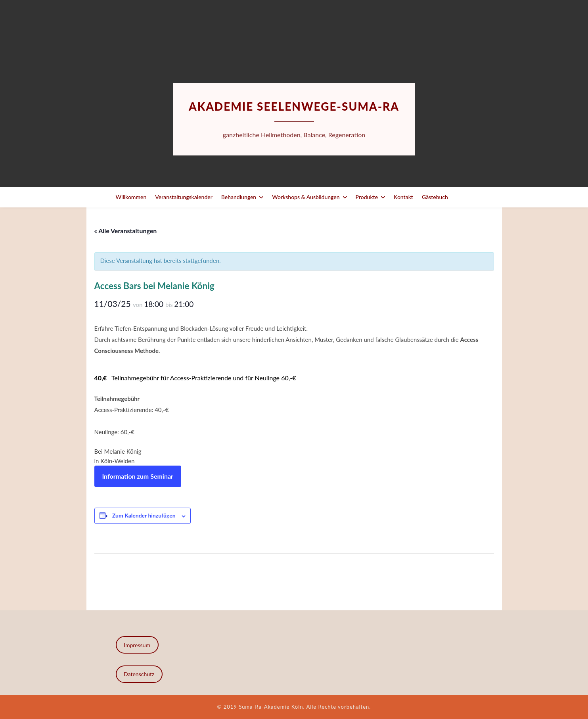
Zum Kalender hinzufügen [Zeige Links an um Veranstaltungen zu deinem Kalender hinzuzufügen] (144, 515)
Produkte (367, 197)
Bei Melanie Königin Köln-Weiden (118, 456)
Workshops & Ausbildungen (306, 197)
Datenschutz (139, 674)
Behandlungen (239, 197)
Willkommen (131, 197)
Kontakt (403, 197)
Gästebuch (435, 197)
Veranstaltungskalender (184, 197)
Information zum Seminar (138, 476)
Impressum (137, 645)
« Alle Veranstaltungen (126, 231)
